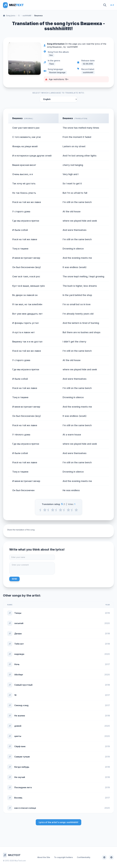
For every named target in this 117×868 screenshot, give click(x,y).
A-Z (112, 5)
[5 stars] (76, 510)
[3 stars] (61, 510)
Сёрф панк (20, 746)
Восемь (18, 798)
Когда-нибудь (22, 767)
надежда (19, 654)
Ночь (17, 664)
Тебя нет (19, 644)
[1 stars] (45, 510)
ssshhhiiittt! (27, 16)
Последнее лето (23, 787)
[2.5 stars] (57, 510)
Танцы (18, 613)
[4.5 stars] (72, 510)
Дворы (18, 634)
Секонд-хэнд (21, 705)
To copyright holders (64, 857)
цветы (18, 736)
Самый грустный (23, 685)
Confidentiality (84, 857)
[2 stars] (53, 510)
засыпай (19, 623)
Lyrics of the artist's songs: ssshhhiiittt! (58, 822)
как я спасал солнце (25, 808)
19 (15, 695)
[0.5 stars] (41, 510)
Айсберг (19, 675)
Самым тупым (22, 757)
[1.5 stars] (49, 510)
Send (14, 579)
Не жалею (20, 716)
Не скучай (20, 777)
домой (18, 726)
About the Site (44, 857)
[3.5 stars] (64, 510)
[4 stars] (68, 510)
